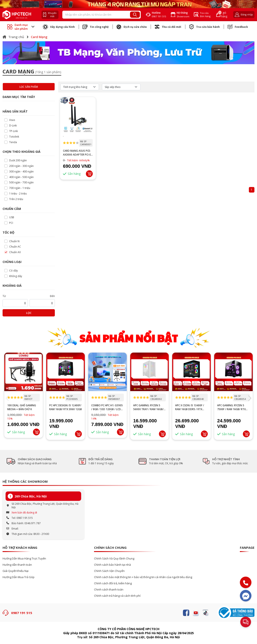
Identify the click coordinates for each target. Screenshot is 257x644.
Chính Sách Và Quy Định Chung (114, 559)
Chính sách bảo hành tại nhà (112, 565)
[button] (249, 398)
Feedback (238, 27)
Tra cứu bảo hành (204, 27)
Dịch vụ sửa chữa (131, 27)
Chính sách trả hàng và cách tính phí (117, 596)
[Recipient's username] (96, 15)
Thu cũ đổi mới (168, 27)
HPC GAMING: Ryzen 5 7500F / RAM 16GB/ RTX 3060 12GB (231, 407)
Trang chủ (13, 37)
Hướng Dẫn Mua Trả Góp (19, 577)
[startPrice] (15, 303)
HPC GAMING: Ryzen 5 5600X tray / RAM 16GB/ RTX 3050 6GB (148, 407)
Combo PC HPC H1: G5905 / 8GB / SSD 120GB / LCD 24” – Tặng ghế (107, 407)
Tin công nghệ (96, 27)
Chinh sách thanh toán (109, 590)
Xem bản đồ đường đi (24, 513)
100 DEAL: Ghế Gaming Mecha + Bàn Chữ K (22, 407)
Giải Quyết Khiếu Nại (16, 571)
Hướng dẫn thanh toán (17, 565)
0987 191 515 (22, 613)
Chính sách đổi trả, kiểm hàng (113, 583)
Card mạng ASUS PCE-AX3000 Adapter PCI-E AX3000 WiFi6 (77, 153)
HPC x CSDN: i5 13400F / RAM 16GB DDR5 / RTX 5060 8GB (190, 407)
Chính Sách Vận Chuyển (109, 571)
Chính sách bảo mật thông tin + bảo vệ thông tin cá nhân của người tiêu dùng (143, 577)
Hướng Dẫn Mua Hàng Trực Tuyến (24, 559)
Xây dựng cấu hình (59, 27)
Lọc (29, 313)
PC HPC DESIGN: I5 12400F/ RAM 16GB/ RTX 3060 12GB (66, 407)
